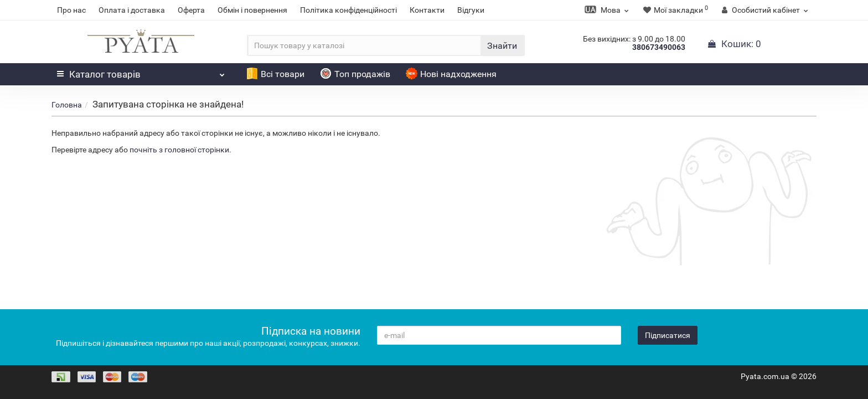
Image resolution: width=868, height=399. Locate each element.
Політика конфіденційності (348, 10)
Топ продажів (355, 74)
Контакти (427, 10)
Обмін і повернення (252, 10)
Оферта (191, 10)
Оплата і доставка (132, 10)
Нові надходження (451, 74)
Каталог (141, 71)
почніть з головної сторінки (179, 150)
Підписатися (668, 335)
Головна (67, 105)
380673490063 (659, 47)
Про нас (71, 10)
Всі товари (275, 74)
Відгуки (471, 10)
